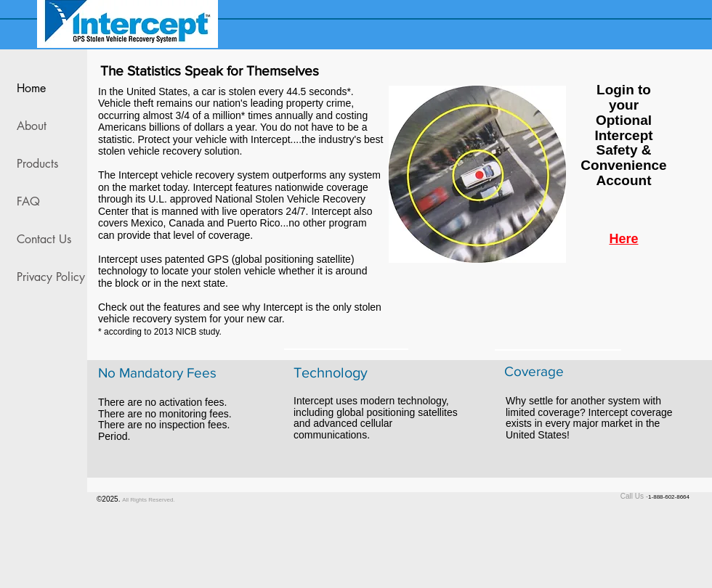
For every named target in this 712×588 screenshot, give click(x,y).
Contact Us (44, 239)
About (32, 126)
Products (37, 164)
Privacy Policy (48, 277)
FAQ (28, 201)
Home (31, 88)
